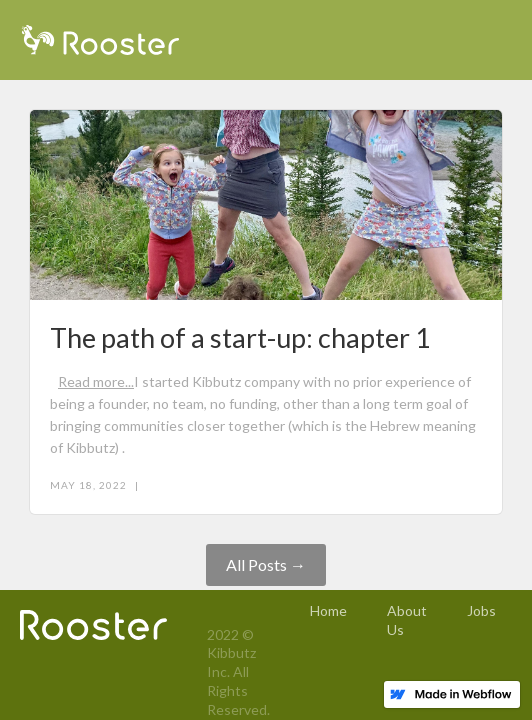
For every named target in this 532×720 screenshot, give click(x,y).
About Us (407, 620)
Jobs (481, 610)
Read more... (96, 381)
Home (328, 610)
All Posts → (266, 564)
